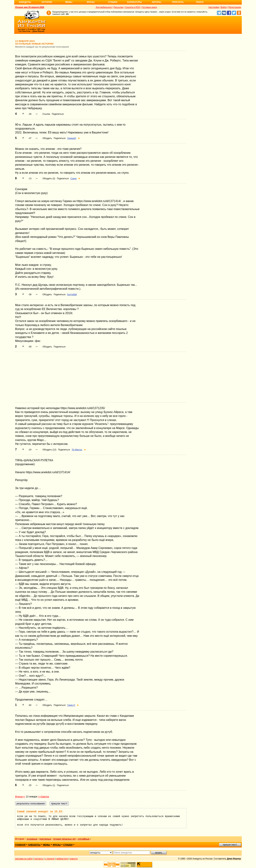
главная (20, 845)
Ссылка (46, 114)
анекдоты (34, 845)
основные (32, 839)
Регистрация (235, 7)
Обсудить (47, 138)
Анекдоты (25, 2)
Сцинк (73, 179)
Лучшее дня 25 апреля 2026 (30, 7)
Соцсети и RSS (133, 7)
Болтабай (72, 294)
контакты (39, 859)
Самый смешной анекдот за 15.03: (40, 812)
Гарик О (71, 705)
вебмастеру (62, 859)
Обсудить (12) (49, 450)
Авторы (157, 2)
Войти (224, 7)
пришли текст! (230, 845)
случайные (84, 839)
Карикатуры (134, 2)
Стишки (113, 2)
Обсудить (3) (49, 179)
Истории (47, 2)
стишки (68, 845)
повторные (45, 839)
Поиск (200, 2)
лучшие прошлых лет (64, 839)
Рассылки (118, 7)
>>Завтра (44, 797)
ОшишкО (72, 138)
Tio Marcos (77, 450)
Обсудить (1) (49, 785)
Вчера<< (20, 797)
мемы (47, 845)
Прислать (178, 2)
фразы (57, 845)
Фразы (91, 2)
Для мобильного (104, 7)
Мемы (69, 2)
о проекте (50, 859)
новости (74, 859)
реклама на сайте (24, 859)
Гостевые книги (149, 7)
